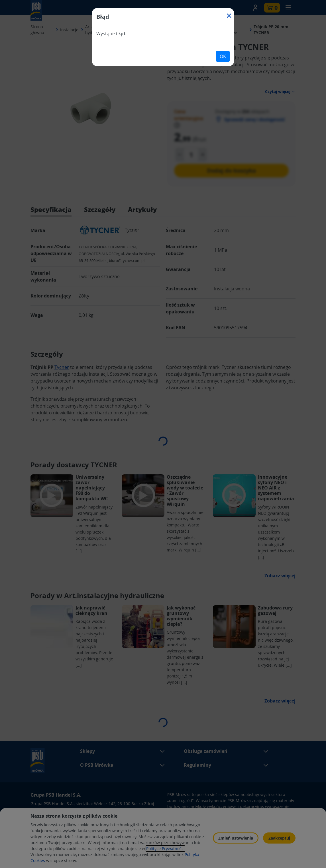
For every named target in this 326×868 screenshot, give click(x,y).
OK (223, 56)
